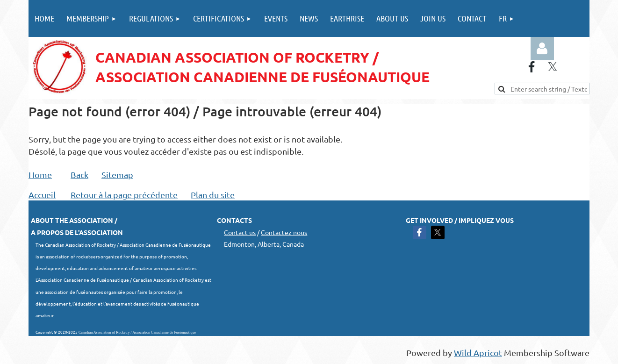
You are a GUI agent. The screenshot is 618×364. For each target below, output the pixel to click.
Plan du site (213, 195)
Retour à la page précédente (124, 195)
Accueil (42, 195)
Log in (542, 49)
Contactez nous (284, 232)
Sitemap (117, 175)
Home (40, 175)
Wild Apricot (478, 353)
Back (79, 175)
